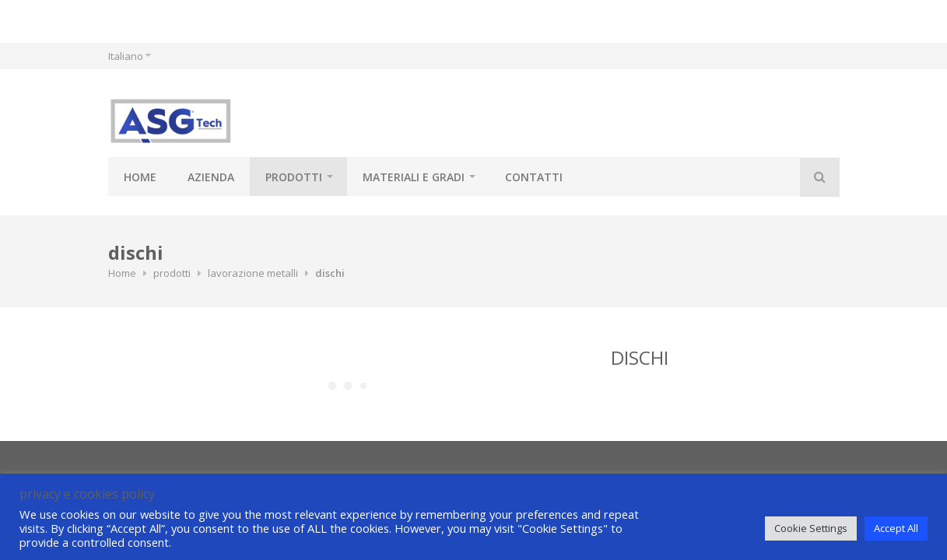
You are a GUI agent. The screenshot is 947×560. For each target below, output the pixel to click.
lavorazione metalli (253, 273)
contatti (534, 177)
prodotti (294, 177)
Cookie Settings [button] (811, 528)
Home (140, 177)
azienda (211, 177)
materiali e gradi (414, 177)
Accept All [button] (896, 528)
